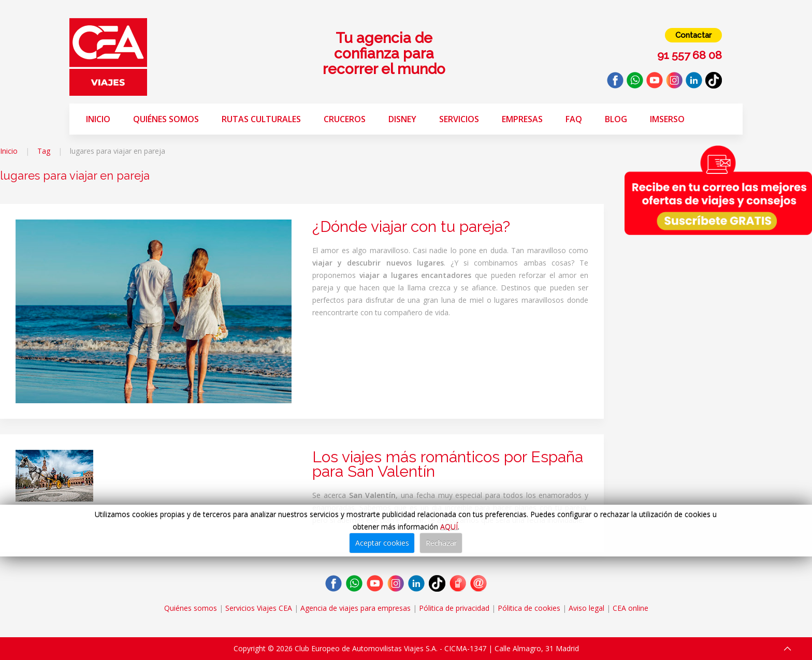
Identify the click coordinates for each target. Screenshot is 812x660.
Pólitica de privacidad (454, 608)
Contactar (693, 35)
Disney (402, 119)
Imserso (667, 119)
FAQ (574, 119)
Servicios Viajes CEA (259, 608)
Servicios (459, 119)
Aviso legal (586, 608)
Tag (44, 151)
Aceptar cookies (382, 543)
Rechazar (441, 543)
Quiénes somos (166, 119)
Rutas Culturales (261, 119)
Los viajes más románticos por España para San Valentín (448, 464)
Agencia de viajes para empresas (356, 608)
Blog (616, 119)
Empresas (522, 119)
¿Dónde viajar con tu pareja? (411, 226)
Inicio (98, 119)
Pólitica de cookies (529, 608)
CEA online (630, 608)
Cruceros (345, 119)
